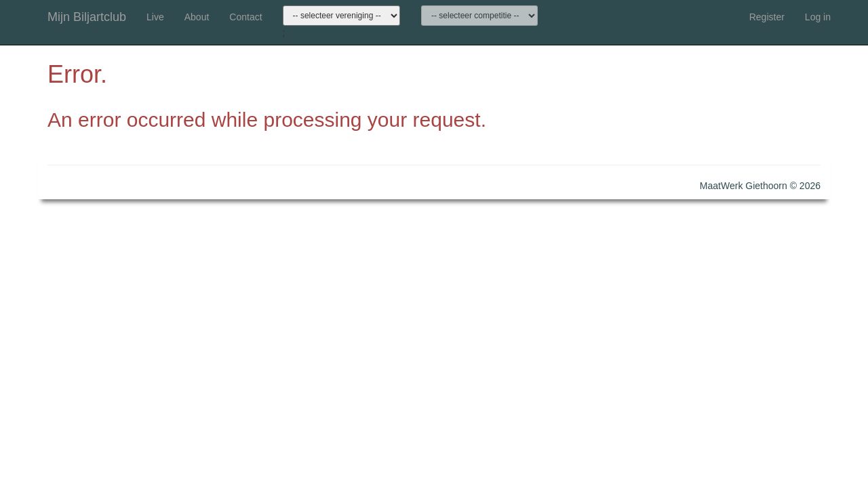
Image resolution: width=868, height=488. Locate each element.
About (197, 17)
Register (767, 17)
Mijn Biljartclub (87, 17)
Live (155, 17)
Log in (818, 17)
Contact (245, 17)
